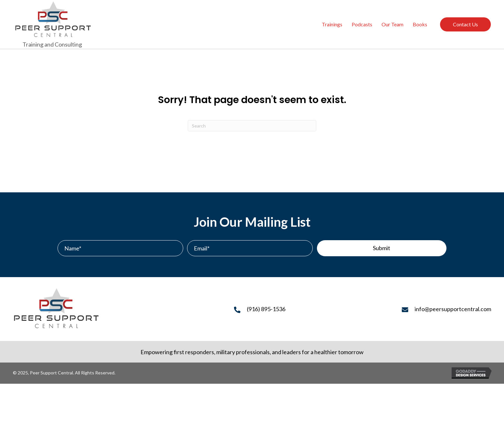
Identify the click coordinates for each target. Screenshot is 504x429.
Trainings (332, 24)
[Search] (252, 126)
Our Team (392, 24)
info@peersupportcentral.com (453, 309)
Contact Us (465, 24)
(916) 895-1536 (266, 309)
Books (420, 24)
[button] (382, 248)
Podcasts (362, 24)
